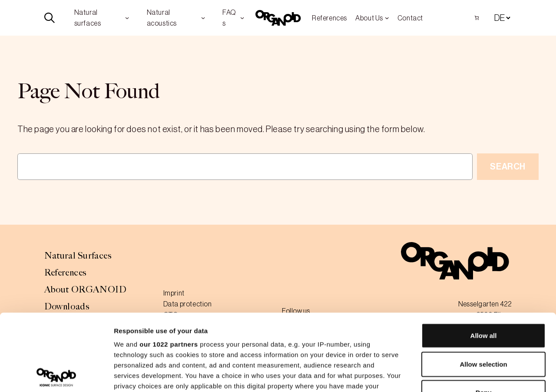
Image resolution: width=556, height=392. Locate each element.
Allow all (484, 259)
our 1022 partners (169, 268)
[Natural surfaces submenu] (127, 18)
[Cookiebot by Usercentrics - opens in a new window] (56, 375)
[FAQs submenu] (242, 18)
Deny (484, 316)
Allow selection (483, 287)
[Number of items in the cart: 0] (477, 18)
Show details (456, 375)
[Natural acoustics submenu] (203, 18)
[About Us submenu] (387, 18)
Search (508, 166)
